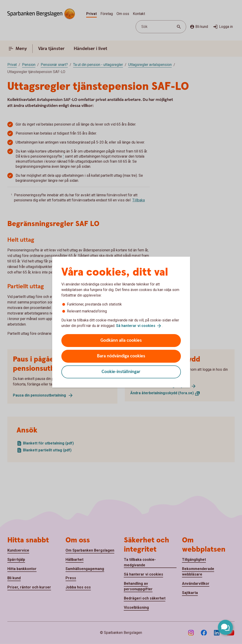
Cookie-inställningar (121, 372)
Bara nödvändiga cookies (121, 356)
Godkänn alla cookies (121, 340)
